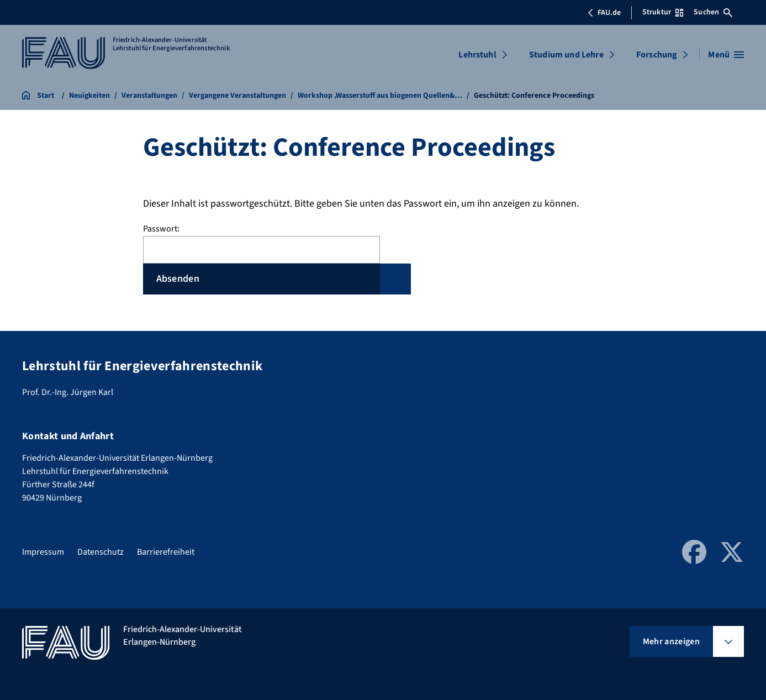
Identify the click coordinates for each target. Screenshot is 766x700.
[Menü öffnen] (726, 55)
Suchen (713, 12)
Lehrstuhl (477, 55)
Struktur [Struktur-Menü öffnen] (663, 12)
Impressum (43, 552)
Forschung (657, 55)
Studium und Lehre (566, 55)
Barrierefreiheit (166, 552)
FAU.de (604, 13)
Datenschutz (101, 552)
